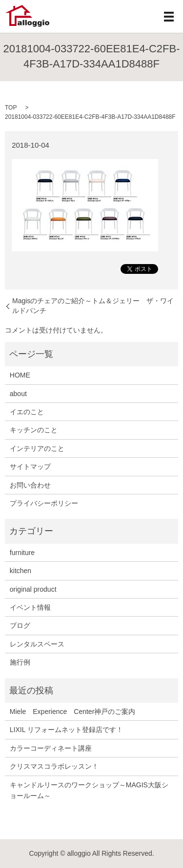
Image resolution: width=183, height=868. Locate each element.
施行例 (20, 662)
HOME (20, 375)
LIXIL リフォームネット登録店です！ (66, 730)
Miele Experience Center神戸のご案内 (73, 712)
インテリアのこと (37, 448)
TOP (11, 108)
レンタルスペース (37, 644)
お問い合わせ (30, 485)
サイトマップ (30, 467)
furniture (22, 553)
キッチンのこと (34, 430)
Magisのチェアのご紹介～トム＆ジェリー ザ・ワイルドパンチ (93, 306)
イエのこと (27, 412)
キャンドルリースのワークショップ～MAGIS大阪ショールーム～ (89, 790)
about (18, 394)
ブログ (20, 625)
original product (33, 589)
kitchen (20, 571)
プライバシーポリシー (44, 503)
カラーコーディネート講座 (51, 748)
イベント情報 (30, 607)
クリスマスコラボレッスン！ (54, 766)
